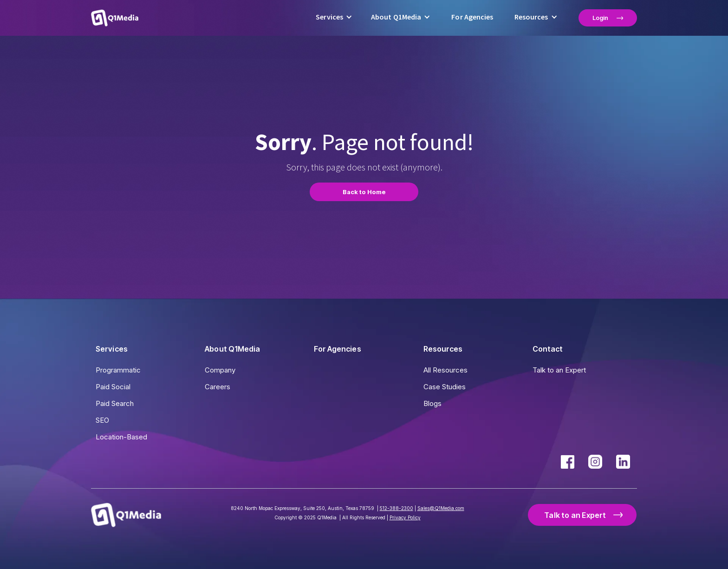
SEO (102, 420)
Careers (218, 387)
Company (220, 370)
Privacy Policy (405, 517)
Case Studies (445, 387)
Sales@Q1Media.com (441, 508)
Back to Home (364, 192)
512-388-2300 (396, 508)
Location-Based (121, 437)
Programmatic (118, 370)
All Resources (445, 370)
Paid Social (113, 387)
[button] (334, 18)
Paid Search (115, 403)
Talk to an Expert (559, 370)
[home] (115, 18)
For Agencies (472, 17)
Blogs (432, 403)
